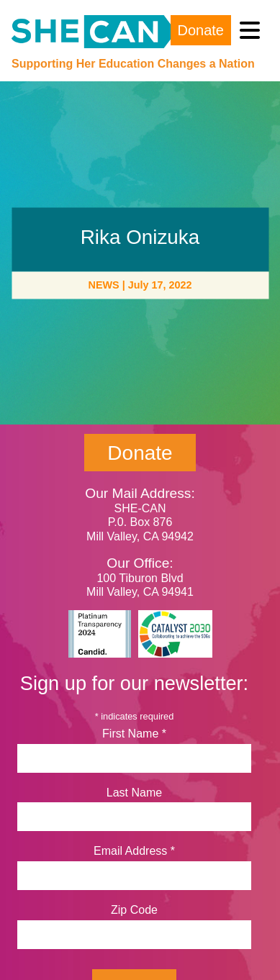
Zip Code (134, 910)
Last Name (134, 793)
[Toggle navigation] (250, 31)
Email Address (134, 851)
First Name (134, 734)
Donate (201, 30)
